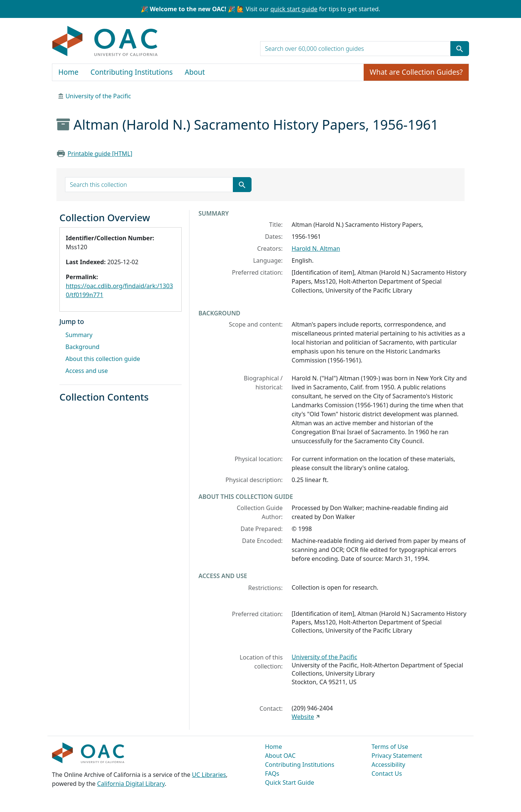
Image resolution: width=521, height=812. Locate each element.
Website (303, 717)
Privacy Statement (397, 756)
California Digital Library (131, 784)
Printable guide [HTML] (100, 154)
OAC (105, 41)
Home (68, 72)
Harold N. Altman (316, 248)
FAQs (272, 774)
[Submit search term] (460, 49)
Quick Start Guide (290, 782)
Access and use (87, 371)
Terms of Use (390, 747)
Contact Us (387, 774)
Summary (79, 335)
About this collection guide (103, 359)
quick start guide (294, 9)
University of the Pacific (98, 96)
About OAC (280, 756)
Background (82, 347)
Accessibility (388, 765)
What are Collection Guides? (416, 72)
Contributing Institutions (132, 72)
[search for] (355, 49)
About (195, 72)
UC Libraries (209, 775)
